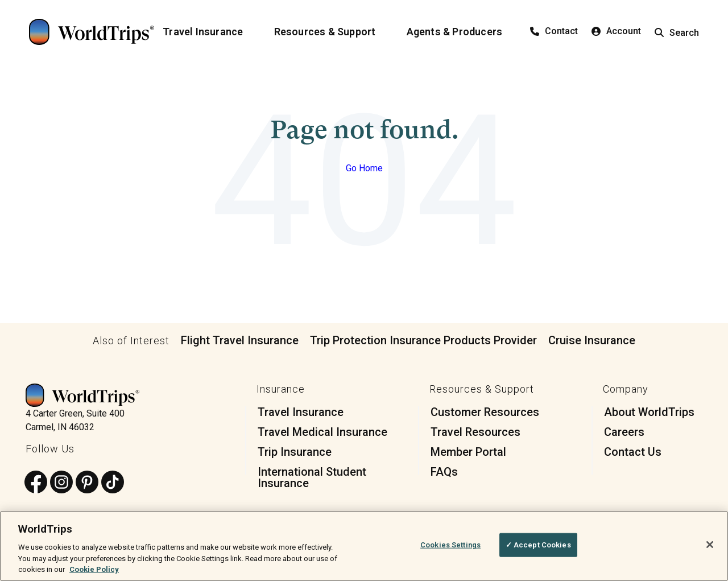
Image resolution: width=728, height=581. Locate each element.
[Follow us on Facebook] (36, 483)
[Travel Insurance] (210, 32)
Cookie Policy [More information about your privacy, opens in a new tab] (94, 569)
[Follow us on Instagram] (61, 483)
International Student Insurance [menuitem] (312, 477)
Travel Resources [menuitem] (475, 432)
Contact (554, 31)
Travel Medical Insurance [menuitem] (322, 432)
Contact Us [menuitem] (633, 452)
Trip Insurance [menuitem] (295, 452)
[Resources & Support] (332, 32)
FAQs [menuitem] (444, 472)
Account (616, 31)
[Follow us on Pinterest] (87, 483)
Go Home (364, 168)
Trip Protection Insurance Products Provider (423, 340)
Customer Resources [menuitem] (485, 412)
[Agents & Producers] (462, 32)
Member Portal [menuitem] (468, 452)
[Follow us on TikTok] (113, 483)
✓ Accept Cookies (538, 545)
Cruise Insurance (592, 340)
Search (677, 33)
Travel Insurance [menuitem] (301, 412)
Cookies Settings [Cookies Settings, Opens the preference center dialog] (450, 545)
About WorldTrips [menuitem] (649, 412)
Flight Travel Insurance (240, 340)
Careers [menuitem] (624, 432)
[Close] (710, 545)
